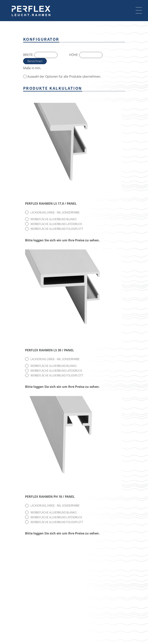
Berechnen (35, 61)
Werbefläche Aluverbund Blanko (54, 219)
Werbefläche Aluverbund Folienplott (57, 229)
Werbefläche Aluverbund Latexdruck (56, 224)
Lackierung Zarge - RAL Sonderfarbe (55, 212)
